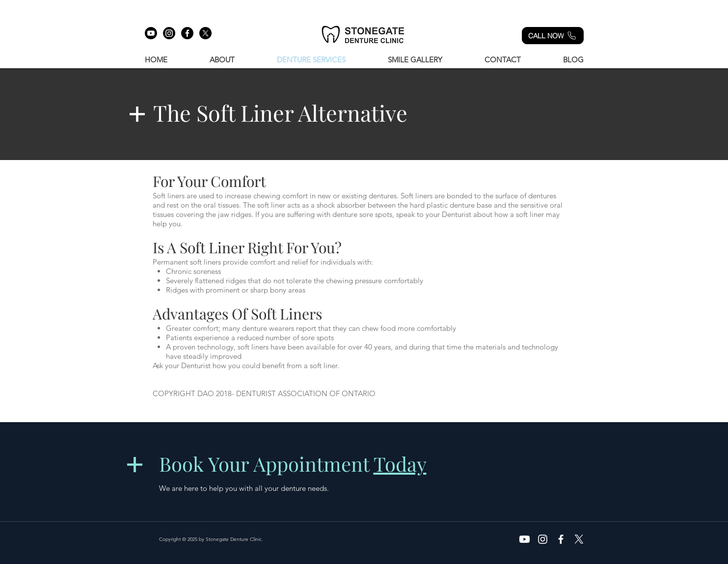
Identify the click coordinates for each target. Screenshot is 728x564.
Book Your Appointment (293, 464)
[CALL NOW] (553, 36)
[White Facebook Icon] (561, 539)
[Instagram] (169, 33)
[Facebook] (187, 33)
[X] (205, 33)
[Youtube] (151, 33)
